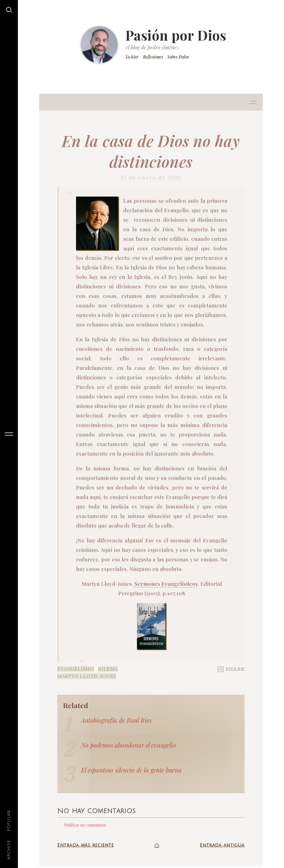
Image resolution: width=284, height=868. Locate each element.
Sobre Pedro (178, 57)
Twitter (132, 57)
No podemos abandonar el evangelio (129, 745)
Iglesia (108, 669)
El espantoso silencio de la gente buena (131, 770)
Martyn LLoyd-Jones (87, 676)
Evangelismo (76, 669)
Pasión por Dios (176, 35)
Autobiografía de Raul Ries (116, 720)
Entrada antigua (222, 845)
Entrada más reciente (86, 845)
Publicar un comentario (85, 825)
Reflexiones (153, 57)
